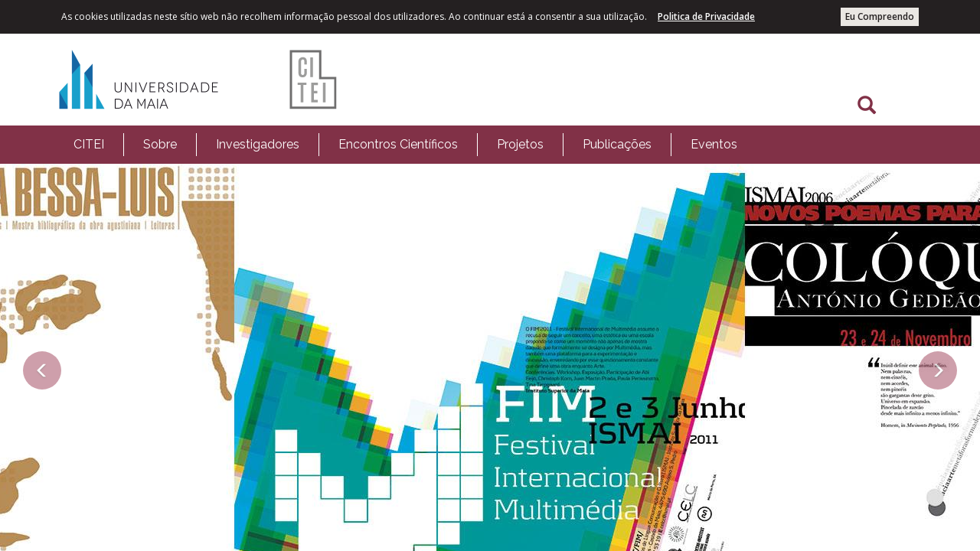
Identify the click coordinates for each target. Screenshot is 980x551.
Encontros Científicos (398, 144)
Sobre (160, 144)
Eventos (714, 144)
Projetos (520, 144)
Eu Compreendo (880, 16)
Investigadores (258, 144)
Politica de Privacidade (706, 16)
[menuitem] (89, 145)
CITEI (89, 144)
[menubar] (405, 145)
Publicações (617, 144)
